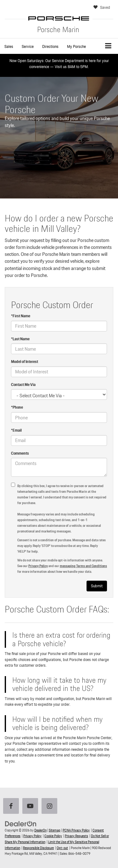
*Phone (17, 408)
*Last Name (20, 339)
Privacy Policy (38, 566)
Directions (50, 46)
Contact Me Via (23, 385)
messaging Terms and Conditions (83, 566)
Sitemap (55, 830)
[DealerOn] (21, 823)
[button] (9, 46)
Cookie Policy (53, 836)
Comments (20, 454)
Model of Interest (25, 362)
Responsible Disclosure (38, 848)
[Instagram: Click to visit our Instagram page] (51, 807)
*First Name (21, 316)
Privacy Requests (76, 836)
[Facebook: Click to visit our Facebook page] (12, 807)
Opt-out (62, 848)
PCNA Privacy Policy (76, 830)
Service (28, 46)
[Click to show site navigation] (108, 46)
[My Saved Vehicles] (103, 8)
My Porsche (76, 46)
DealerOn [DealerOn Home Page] (40, 830)
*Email (16, 431)
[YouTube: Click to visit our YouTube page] (31, 807)
